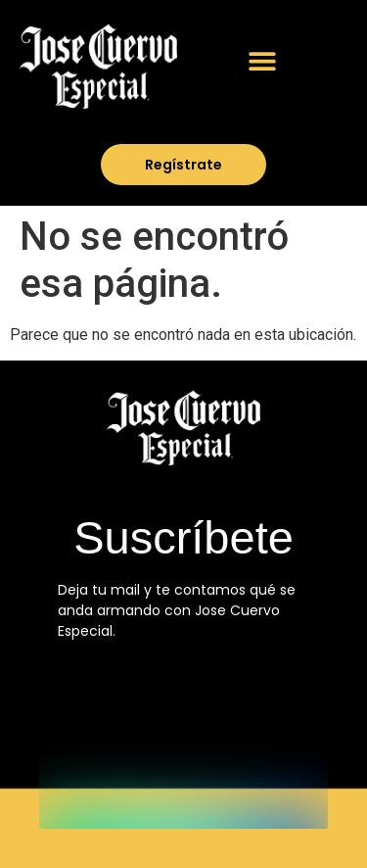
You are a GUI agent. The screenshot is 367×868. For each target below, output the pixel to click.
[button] (262, 60)
